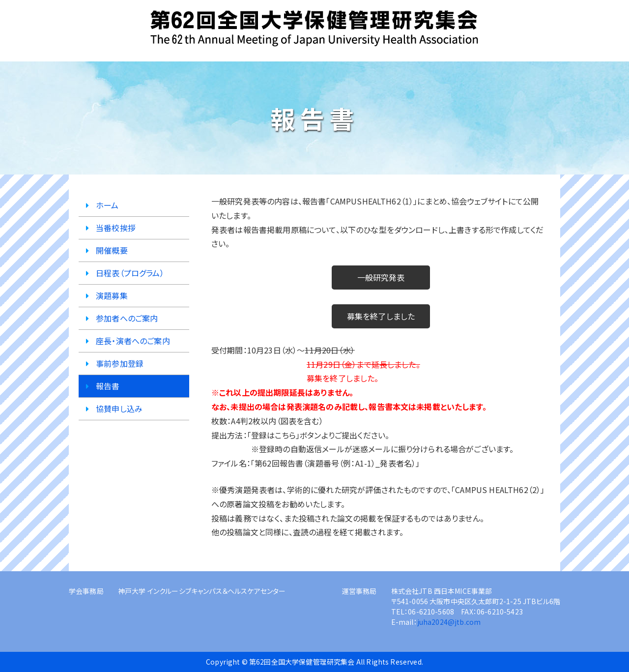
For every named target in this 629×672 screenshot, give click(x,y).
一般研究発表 (381, 277)
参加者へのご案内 (127, 318)
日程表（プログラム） (130, 273)
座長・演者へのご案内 (133, 341)
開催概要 (112, 250)
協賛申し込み (119, 409)
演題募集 (112, 295)
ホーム (107, 205)
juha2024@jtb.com (449, 622)
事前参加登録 (120, 363)
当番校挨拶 (116, 228)
